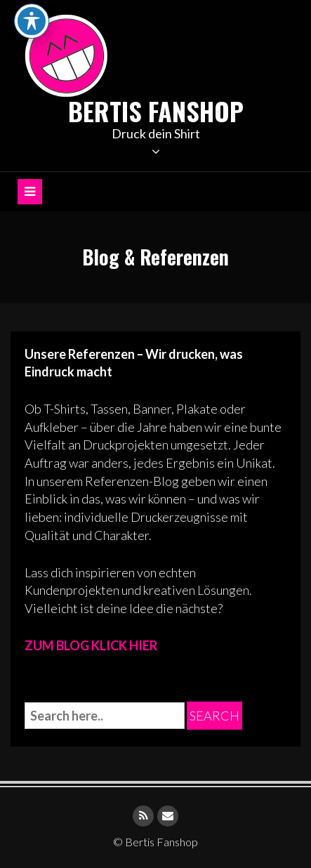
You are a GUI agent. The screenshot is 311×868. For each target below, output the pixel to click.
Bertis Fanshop (156, 111)
